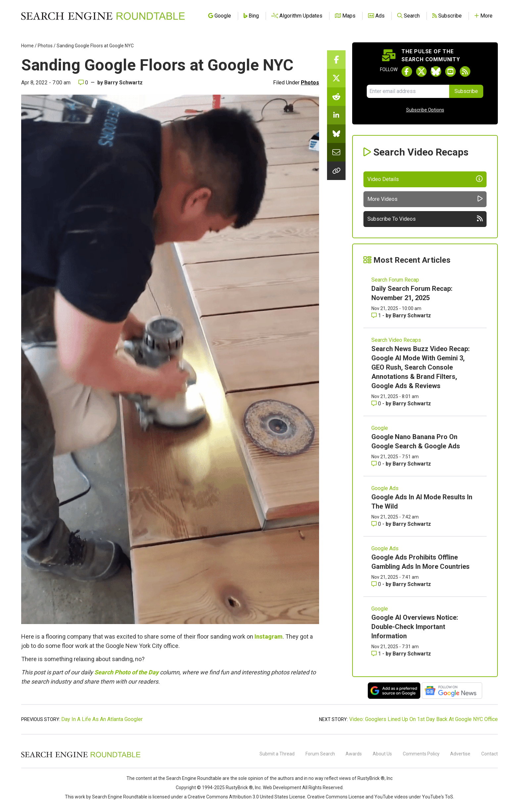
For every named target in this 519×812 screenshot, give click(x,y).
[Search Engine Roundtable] (81, 756)
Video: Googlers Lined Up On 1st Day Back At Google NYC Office (424, 719)
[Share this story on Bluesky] (336, 134)
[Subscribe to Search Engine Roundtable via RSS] (465, 71)
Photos (45, 46)
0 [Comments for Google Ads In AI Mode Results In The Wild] (377, 524)
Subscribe (466, 91)
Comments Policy (421, 754)
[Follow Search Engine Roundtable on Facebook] (407, 71)
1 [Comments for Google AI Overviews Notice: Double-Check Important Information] (377, 654)
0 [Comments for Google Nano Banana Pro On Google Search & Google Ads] (377, 464)
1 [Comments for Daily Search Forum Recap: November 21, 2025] (377, 316)
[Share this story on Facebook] (336, 60)
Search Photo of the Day (126, 672)
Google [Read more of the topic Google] (380, 428)
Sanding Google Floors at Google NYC (95, 46)
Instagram (269, 636)
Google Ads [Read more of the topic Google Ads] (385, 488)
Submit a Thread (277, 754)
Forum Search (320, 754)
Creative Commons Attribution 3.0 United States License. (247, 797)
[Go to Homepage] (103, 16)
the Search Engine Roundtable (190, 778)
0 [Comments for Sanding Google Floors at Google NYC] (83, 83)
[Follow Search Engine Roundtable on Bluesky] (436, 71)
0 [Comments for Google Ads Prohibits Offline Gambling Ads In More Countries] (377, 584)
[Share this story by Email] (336, 152)
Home (27, 46)
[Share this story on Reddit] (336, 97)
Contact (490, 754)
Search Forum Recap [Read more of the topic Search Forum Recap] (395, 280)
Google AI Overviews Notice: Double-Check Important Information (415, 627)
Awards (354, 754)
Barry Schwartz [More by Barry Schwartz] (412, 316)
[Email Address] (408, 91)
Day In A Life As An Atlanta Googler (102, 719)
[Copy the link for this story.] (336, 171)
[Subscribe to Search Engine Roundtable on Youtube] (450, 71)
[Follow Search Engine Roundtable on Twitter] (421, 71)
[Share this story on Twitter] (336, 78)
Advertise (460, 754)
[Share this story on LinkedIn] (336, 115)
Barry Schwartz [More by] (123, 83)
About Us (382, 754)
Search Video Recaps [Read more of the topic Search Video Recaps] (396, 340)
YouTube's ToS (438, 797)
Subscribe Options (425, 110)
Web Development (282, 788)
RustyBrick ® (239, 788)
